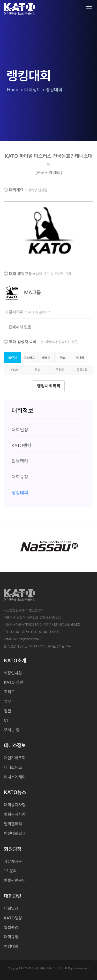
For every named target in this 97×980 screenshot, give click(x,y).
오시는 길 (12, 730)
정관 (8, 711)
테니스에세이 (15, 777)
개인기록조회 (15, 758)
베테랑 (46, 358)
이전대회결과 (15, 833)
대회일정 (11, 908)
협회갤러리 (13, 824)
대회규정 (11, 937)
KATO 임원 (13, 682)
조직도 (9, 692)
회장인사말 (13, 673)
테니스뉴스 (13, 767)
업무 (8, 701)
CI (6, 720)
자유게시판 (13, 862)
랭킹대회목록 (49, 386)
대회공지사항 (15, 805)
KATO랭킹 (13, 918)
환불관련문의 (15, 880)
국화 (63, 358)
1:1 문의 (10, 871)
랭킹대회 (11, 946)
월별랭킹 (11, 928)
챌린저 (13, 358)
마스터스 (29, 358)
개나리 (80, 358)
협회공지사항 (15, 814)
